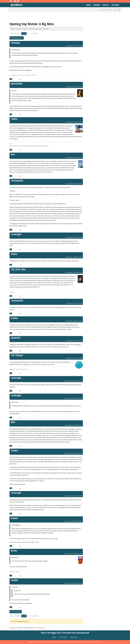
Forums (97, 5)
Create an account (105, 10)
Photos (106, 5)
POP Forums (13, 628)
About (54, 637)
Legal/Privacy (63, 637)
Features (115, 5)
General (25, 29)
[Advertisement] (65, 17)
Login (111, 10)
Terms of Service (41, 628)
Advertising (74, 637)
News (88, 5)
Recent (13, 29)
